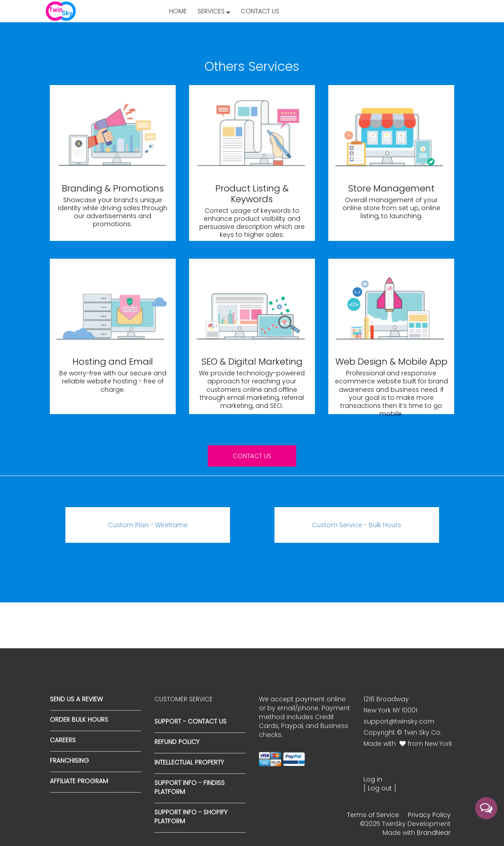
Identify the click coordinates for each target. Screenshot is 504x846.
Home (178, 11)
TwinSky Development (416, 824)
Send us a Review (76, 699)
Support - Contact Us (190, 721)
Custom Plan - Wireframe (148, 525)
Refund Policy (177, 742)
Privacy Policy (429, 815)
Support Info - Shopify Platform (191, 817)
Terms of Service (373, 815)
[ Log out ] (380, 788)
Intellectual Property (189, 762)
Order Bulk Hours (79, 720)
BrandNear (434, 833)
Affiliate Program (79, 781)
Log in (373, 779)
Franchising (69, 761)
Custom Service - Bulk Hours (357, 525)
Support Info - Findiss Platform (190, 787)
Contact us (252, 456)
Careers (63, 740)
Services (214, 11)
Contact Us (260, 11)
